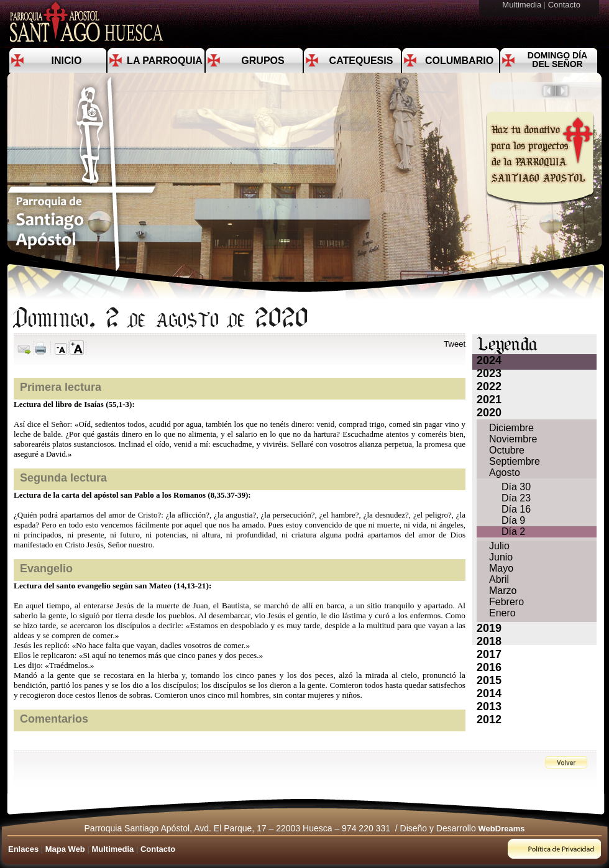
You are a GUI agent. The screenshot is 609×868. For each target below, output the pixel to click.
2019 (489, 628)
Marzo (503, 591)
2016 (489, 667)
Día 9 (513, 520)
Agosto (505, 473)
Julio (499, 546)
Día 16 (516, 509)
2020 (489, 413)
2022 (489, 386)
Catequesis (361, 61)
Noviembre (513, 439)
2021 (489, 400)
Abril (499, 579)
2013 (489, 706)
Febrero (506, 602)
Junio (501, 557)
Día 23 (516, 498)
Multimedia (523, 5)
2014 (489, 693)
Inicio (67, 61)
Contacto (565, 5)
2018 (489, 641)
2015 (489, 680)
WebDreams (502, 829)
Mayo (501, 568)
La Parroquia (165, 61)
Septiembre (515, 461)
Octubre (507, 450)
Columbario (459, 61)
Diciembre (511, 428)
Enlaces (23, 849)
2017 (489, 654)
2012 (489, 720)
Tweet (455, 344)
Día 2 (513, 532)
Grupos (263, 61)
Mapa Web (65, 849)
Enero (502, 613)
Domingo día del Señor (557, 60)
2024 (489, 360)
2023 (489, 373)
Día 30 (516, 487)
